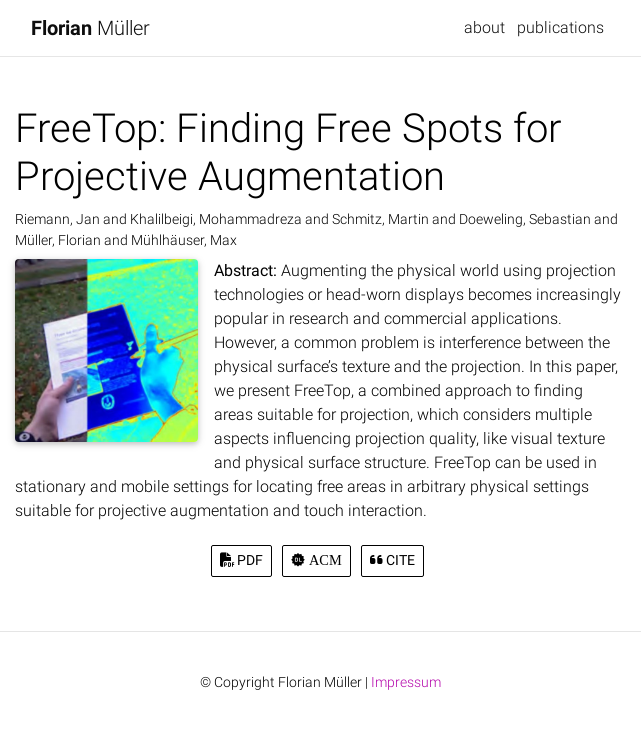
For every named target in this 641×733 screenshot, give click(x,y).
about (484, 27)
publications (560, 27)
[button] (316, 561)
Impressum (406, 682)
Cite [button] (392, 560)
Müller (90, 28)
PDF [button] (241, 560)
